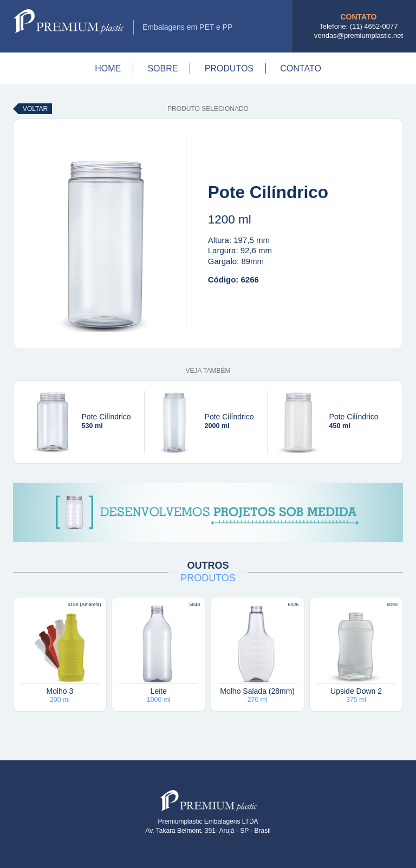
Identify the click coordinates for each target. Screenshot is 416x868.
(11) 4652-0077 (374, 26)
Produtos (229, 68)
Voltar (35, 109)
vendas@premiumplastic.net (359, 35)
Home (108, 68)
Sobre (162, 68)
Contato (301, 68)
